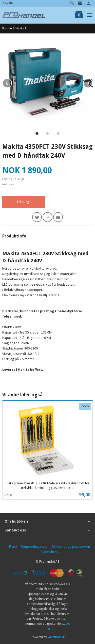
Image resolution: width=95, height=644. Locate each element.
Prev (12, 82)
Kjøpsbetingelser (34, 546)
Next (92, 82)
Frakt (13, 546)
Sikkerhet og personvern (71, 546)
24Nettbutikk (56, 637)
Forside (7, 28)
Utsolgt (24, 201)
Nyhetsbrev (49, 552)
